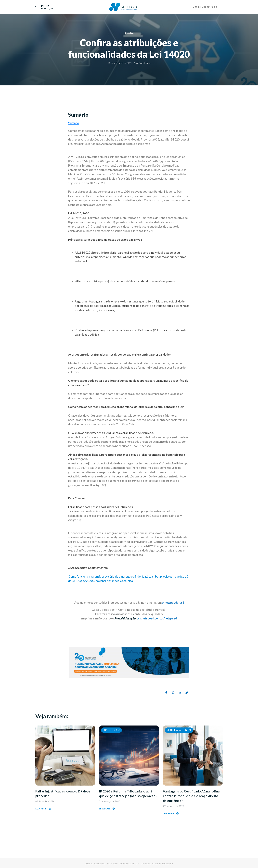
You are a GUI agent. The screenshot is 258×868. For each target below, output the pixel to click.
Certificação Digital (179, 730)
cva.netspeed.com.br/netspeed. (157, 618)
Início (126, 33)
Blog (133, 33)
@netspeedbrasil (173, 603)
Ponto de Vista (111, 730)
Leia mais (43, 810)
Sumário (74, 123)
